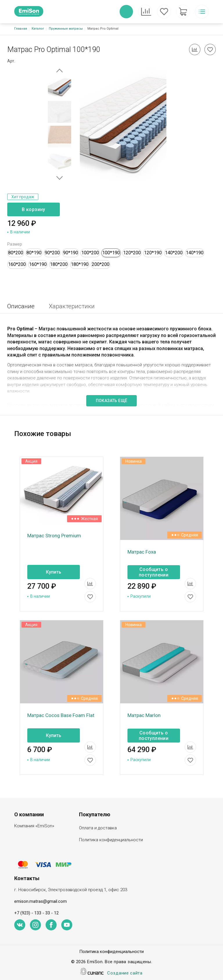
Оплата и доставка (98, 828)
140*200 (174, 253)
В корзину (34, 209)
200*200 (101, 264)
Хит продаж (23, 197)
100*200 (90, 253)
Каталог (38, 29)
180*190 (80, 264)
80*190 (34, 253)
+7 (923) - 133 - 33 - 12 (36, 913)
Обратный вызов (126, 12)
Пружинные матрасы (66, 29)
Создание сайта (125, 973)
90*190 (71, 253)
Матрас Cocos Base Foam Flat (61, 715)
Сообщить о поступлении (154, 572)
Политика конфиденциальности (111, 840)
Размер (15, 244)
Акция (31, 461)
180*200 (59, 264)
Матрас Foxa (142, 552)
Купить (54, 572)
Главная (21, 29)
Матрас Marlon (144, 715)
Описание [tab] (21, 306)
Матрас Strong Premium (54, 536)
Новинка (134, 461)
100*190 (111, 253)
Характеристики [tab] (72, 306)
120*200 (132, 253)
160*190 (38, 264)
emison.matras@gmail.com (41, 901)
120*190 (153, 253)
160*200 (17, 264)
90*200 (52, 253)
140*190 (195, 253)
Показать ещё (112, 401)
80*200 (16, 253)
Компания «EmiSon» (34, 826)
